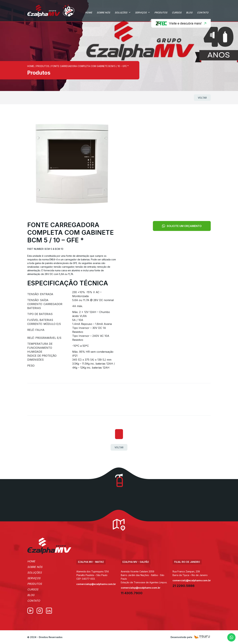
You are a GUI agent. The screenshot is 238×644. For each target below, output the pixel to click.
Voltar (202, 98)
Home (89, 12)
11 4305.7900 (132, 593)
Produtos (161, 12)
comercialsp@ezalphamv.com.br (96, 584)
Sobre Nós (103, 12)
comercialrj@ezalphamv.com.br (192, 580)
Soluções (121, 12)
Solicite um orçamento (182, 226)
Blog (189, 12)
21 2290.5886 (184, 586)
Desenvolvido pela (191, 637)
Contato (203, 12)
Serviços (141, 12)
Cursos (177, 12)
